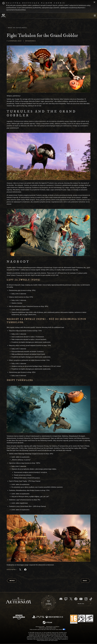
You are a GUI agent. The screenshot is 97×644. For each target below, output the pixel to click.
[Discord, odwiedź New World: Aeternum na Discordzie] (61, 599)
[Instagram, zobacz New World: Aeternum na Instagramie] (86, 599)
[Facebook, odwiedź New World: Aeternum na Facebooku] (76, 599)
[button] (49, 69)
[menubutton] (95, 16)
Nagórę (49, 603)
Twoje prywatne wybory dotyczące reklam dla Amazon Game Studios (47, 629)
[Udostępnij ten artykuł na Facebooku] (25, 570)
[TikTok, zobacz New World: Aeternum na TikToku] (91, 599)
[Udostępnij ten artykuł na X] (20, 570)
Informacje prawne (40, 627)
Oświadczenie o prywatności (53, 627)
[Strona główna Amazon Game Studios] (19, 617)
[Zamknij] (94, 2)
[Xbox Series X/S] (54, 617)
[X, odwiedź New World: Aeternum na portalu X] (71, 599)
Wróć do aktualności (17, 28)
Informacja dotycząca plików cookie (47, 628)
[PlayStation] (38, 617)
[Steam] (47, 623)
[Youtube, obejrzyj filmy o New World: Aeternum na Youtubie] (81, 599)
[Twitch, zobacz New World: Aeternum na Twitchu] (66, 599)
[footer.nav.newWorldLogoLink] (18, 601)
